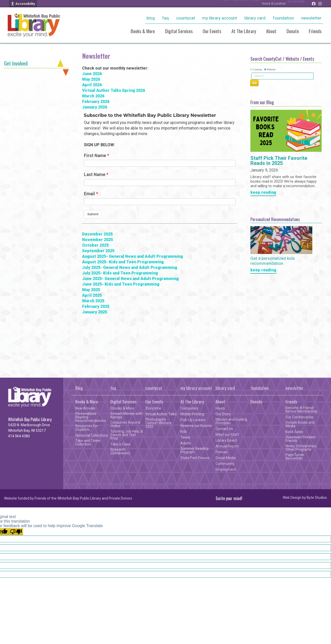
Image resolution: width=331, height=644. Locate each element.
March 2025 (93, 301)
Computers (189, 408)
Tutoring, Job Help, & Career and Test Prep (127, 435)
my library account (220, 18)
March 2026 (93, 96)
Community (225, 464)
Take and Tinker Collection (88, 442)
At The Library (244, 31)
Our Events (212, 31)
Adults (186, 443)
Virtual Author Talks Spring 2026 (114, 90)
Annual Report (227, 446)
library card (255, 18)
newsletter (311, 18)
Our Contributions (300, 417)
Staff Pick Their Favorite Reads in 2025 (279, 161)
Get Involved (16, 63)
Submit (93, 214)
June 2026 (92, 74)
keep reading (263, 193)
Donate (293, 31)
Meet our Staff (227, 435)
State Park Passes (195, 458)
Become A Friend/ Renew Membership (302, 410)
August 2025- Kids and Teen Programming (123, 262)
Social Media (226, 458)
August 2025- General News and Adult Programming (133, 256)
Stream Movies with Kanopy (126, 415)
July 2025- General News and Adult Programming (130, 267)
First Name (95, 156)
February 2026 (96, 102)
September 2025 (98, 251)
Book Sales (294, 432)
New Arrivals (85, 408)
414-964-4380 (293, 4)
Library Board (226, 440)
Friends (315, 31)
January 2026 (95, 107)
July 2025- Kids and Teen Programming (120, 273)
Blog (151, 18)
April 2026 (92, 85)
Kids (184, 432)
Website (271, 69)
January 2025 (95, 312)
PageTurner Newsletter (295, 457)
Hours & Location (269, 4)
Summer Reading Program (194, 450)
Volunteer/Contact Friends (300, 439)
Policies (222, 452)
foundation (283, 18)
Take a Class (120, 444)
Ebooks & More (122, 408)
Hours (220, 408)
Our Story (223, 414)
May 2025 (91, 290)
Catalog (257, 69)
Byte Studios (317, 498)
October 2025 (95, 245)
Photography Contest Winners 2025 (158, 423)
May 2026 (91, 79)
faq (165, 18)
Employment (226, 469)
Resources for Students (87, 428)
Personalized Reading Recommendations (91, 417)
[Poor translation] (16, 532)
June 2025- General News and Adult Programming (130, 279)
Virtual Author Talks (161, 414)
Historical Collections (92, 435)
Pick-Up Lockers (193, 420)
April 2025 (92, 295)
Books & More (143, 31)
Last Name (95, 175)
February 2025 (96, 306)
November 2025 (98, 240)
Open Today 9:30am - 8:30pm (234, 4)
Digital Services (179, 31)
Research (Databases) (120, 451)
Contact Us (224, 429)
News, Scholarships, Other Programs (301, 448)
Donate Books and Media (300, 424)
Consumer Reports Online (125, 424)
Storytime (153, 408)
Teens (185, 437)
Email (89, 194)
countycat (186, 18)
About (271, 31)
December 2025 (97, 234)
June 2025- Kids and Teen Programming (121, 284)
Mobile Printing (192, 414)
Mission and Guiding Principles (231, 421)
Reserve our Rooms (196, 426)
